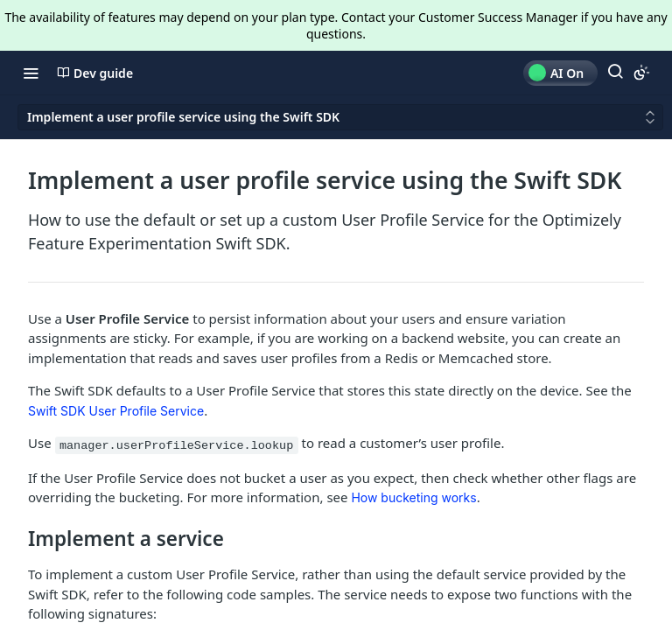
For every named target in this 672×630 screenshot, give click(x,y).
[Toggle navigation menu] (31, 73)
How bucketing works (413, 497)
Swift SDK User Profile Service (116, 411)
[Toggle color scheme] (641, 73)
